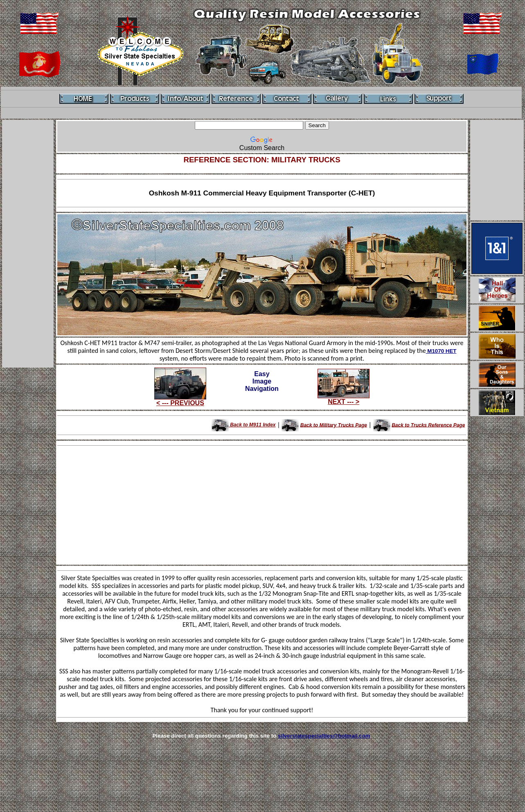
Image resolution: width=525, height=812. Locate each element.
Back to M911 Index (244, 425)
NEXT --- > (344, 399)
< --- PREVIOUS (180, 400)
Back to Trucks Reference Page (428, 425)
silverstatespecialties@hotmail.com (324, 736)
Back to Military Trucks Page (334, 425)
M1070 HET (441, 351)
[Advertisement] (28, 244)
